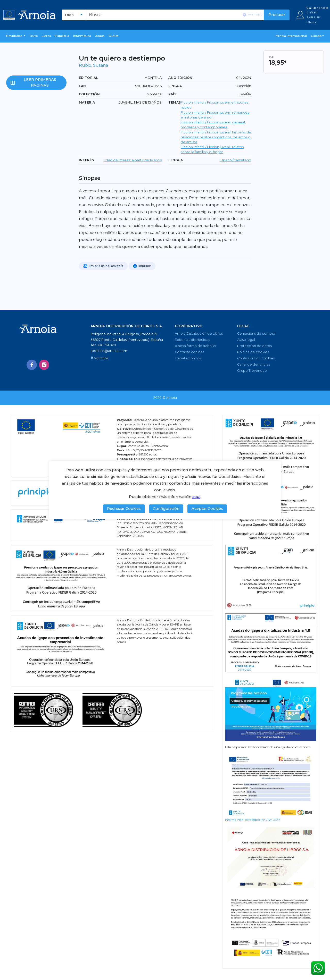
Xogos (100, 36)
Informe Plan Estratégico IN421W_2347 (253, 820)
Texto (34, 36)
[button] (16, 36)
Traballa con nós (188, 358)
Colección (89, 94)
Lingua (175, 86)
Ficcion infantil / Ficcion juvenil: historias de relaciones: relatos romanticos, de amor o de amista (216, 137)
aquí (196, 497)
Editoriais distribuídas (192, 340)
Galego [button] (316, 36)
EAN (82, 86)
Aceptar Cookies (207, 509)
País (172, 94)
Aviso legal (246, 340)
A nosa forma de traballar (196, 346)
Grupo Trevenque (252, 371)
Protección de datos (254, 346)
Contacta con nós (189, 352)
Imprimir (142, 266)
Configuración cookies (256, 358)
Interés (86, 160)
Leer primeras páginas (40, 82)
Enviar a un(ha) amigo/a (103, 266)
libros (46, 36)
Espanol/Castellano (235, 160)
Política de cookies (253, 352)
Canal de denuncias (254, 364)
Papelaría (62, 36)
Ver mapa (99, 358)
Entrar (312, 12)
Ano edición (180, 78)
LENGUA (176, 160)
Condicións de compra (256, 333)
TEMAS (175, 102)
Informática (82, 36)
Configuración (166, 509)
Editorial (89, 78)
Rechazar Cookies (124, 509)
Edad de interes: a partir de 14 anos (133, 160)
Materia (87, 102)
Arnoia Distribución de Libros (199, 333)
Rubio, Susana (93, 65)
